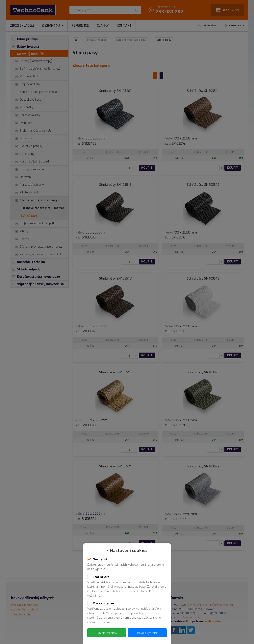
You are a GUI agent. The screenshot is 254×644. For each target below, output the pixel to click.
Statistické (98, 577)
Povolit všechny (107, 633)
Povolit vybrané (147, 633)
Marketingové (101, 603)
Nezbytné (97, 559)
